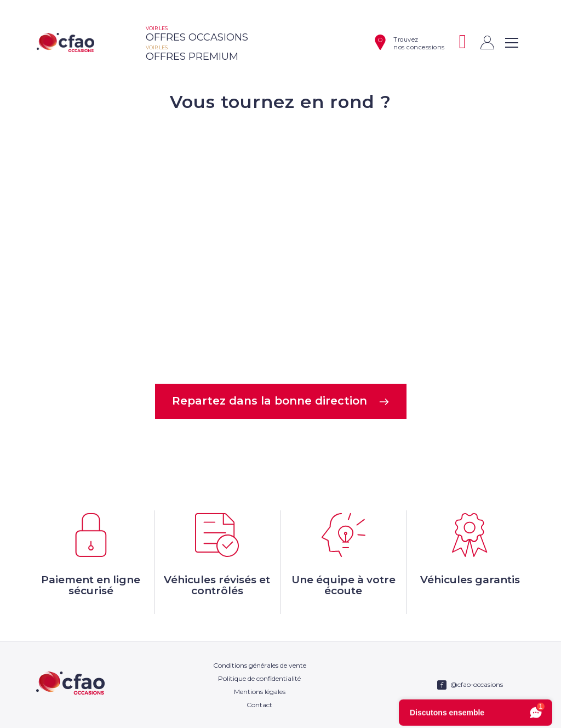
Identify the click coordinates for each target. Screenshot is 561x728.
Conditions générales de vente (260, 665)
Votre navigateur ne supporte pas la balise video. (280, 247)
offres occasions (197, 34)
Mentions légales (260, 692)
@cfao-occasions (477, 684)
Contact (259, 705)
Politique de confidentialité (259, 678)
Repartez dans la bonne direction (281, 401)
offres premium (192, 53)
